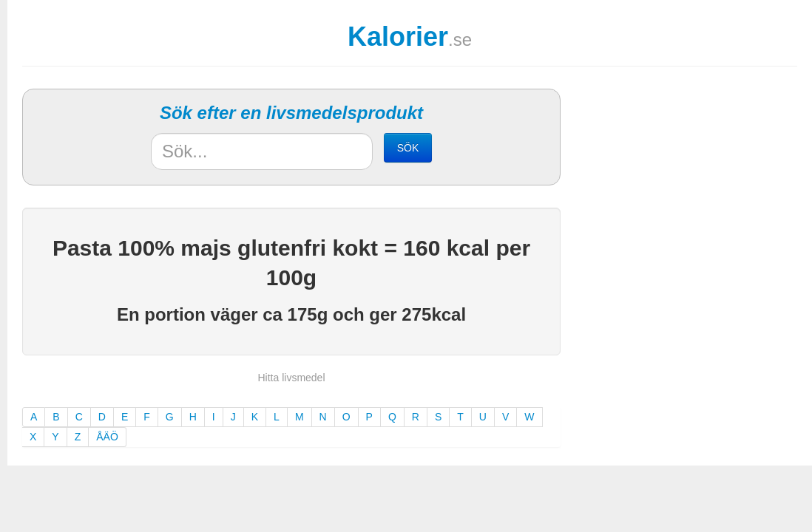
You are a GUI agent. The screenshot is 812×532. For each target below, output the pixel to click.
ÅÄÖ (107, 437)
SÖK (408, 148)
